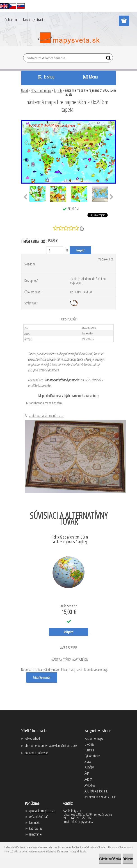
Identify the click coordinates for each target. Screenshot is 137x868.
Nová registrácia (34, 20)
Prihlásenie (12, 20)
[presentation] (25, 197)
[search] (108, 59)
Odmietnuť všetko (110, 859)
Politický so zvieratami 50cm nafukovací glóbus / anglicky (70, 539)
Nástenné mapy (41, 90)
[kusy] (55, 250)
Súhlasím (128, 859)
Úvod (25, 90)
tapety (58, 90)
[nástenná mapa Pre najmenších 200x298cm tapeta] (68, 122)
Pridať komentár (42, 677)
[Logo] (69, 38)
